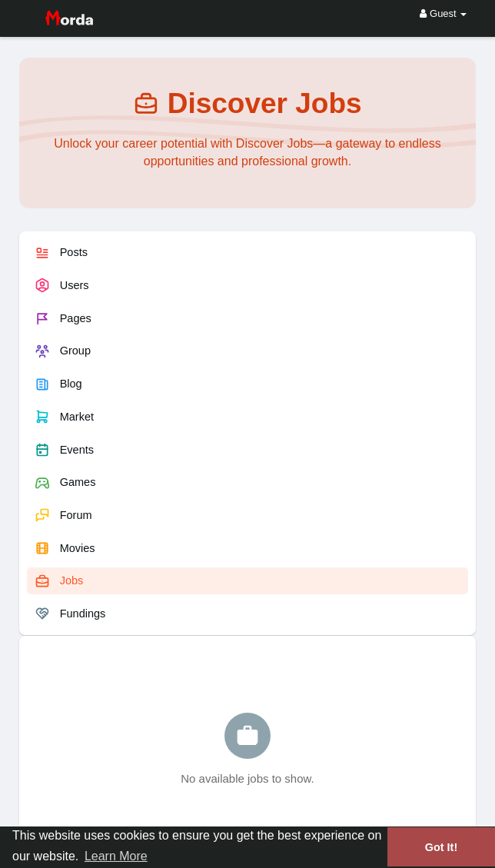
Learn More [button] (116, 856)
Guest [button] (443, 13)
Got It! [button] (441, 847)
